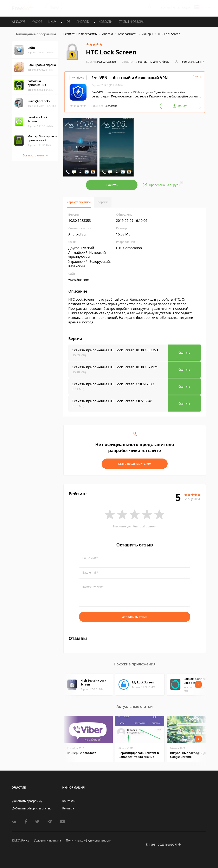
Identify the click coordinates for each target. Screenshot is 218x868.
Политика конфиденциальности (88, 840)
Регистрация (181, 8)
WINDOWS (18, 22)
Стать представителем (135, 464)
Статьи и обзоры (131, 22)
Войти (165, 8)
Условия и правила (47, 840)
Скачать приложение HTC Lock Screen (115, 350)
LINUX (52, 22)
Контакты (69, 801)
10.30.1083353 (101, 62)
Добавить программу (27, 801)
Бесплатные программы (80, 34)
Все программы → (35, 155)
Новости (105, 22)
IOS (68, 22)
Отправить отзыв (135, 617)
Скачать (112, 185)
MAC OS (37, 22)
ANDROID (83, 22)
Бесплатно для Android (154, 62)
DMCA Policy (21, 840)
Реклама (68, 808)
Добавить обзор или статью (32, 808)
